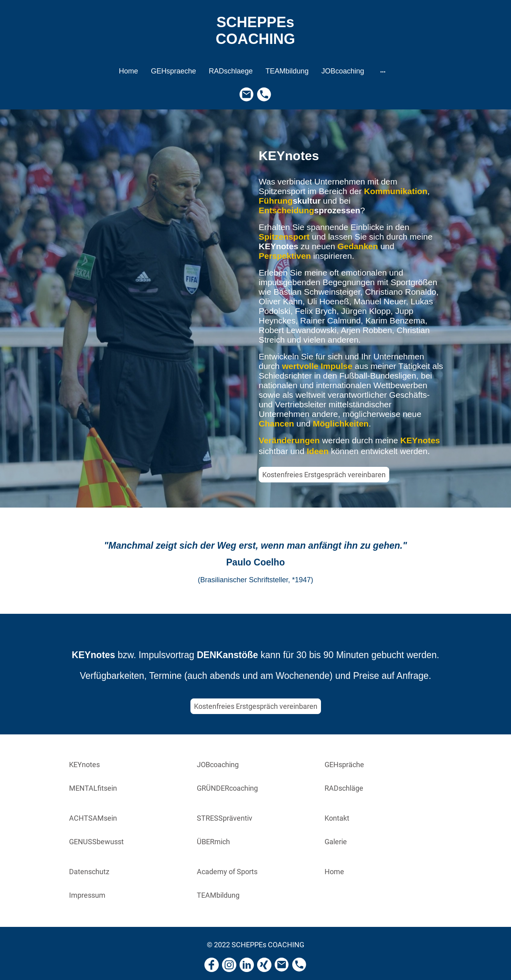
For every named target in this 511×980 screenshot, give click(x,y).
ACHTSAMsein (93, 818)
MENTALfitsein (93, 788)
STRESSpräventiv (225, 818)
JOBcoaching (218, 765)
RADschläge (344, 788)
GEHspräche (344, 765)
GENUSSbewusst (96, 842)
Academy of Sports (227, 872)
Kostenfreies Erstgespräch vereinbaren (324, 475)
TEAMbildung (218, 895)
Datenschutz (89, 872)
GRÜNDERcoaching (227, 788)
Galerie (336, 842)
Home (334, 872)
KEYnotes (84, 765)
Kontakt (337, 818)
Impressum (87, 895)
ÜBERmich (213, 842)
